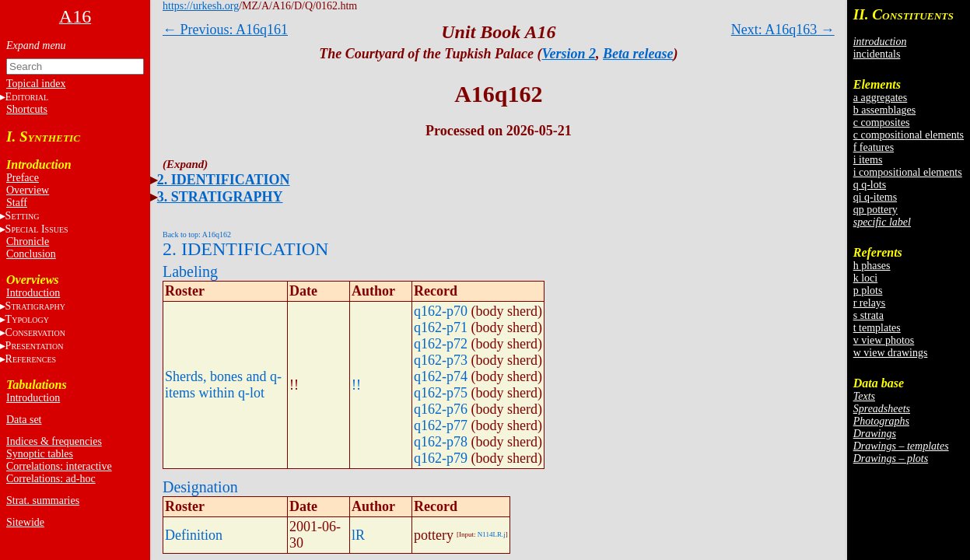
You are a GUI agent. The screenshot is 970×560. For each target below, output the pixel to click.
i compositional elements (908, 172)
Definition (194, 535)
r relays (870, 303)
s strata (868, 315)
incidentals (877, 54)
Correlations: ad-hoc (51, 479)
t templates (877, 328)
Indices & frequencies (54, 441)
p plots (868, 290)
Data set (24, 420)
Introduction (33, 293)
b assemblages (884, 110)
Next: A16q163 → (783, 30)
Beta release (638, 54)
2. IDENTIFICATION (224, 180)
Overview (28, 190)
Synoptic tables (40, 454)
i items (868, 160)
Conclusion (31, 254)
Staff (17, 203)
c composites (882, 122)
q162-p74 (441, 376)
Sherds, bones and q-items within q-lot (223, 385)
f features (874, 147)
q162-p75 (441, 393)
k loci (866, 278)
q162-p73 (441, 360)
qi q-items (875, 197)
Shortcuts (27, 109)
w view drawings (891, 353)
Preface (23, 178)
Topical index (36, 84)
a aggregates (881, 98)
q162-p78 (441, 442)
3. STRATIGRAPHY (220, 197)
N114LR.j (492, 534)
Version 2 (569, 54)
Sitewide (25, 522)
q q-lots (870, 185)
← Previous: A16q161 (225, 30)
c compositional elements (909, 135)
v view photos (884, 340)
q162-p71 (441, 327)
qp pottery (875, 210)
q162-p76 (441, 409)
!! (356, 385)
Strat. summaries (43, 500)
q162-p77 (441, 425)
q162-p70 (441, 311)
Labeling (190, 271)
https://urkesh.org (201, 6)
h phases (872, 266)
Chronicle (28, 241)
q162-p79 (441, 458)
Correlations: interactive (59, 466)
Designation (200, 487)
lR (358, 535)
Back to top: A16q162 (197, 234)
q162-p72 (441, 344)
